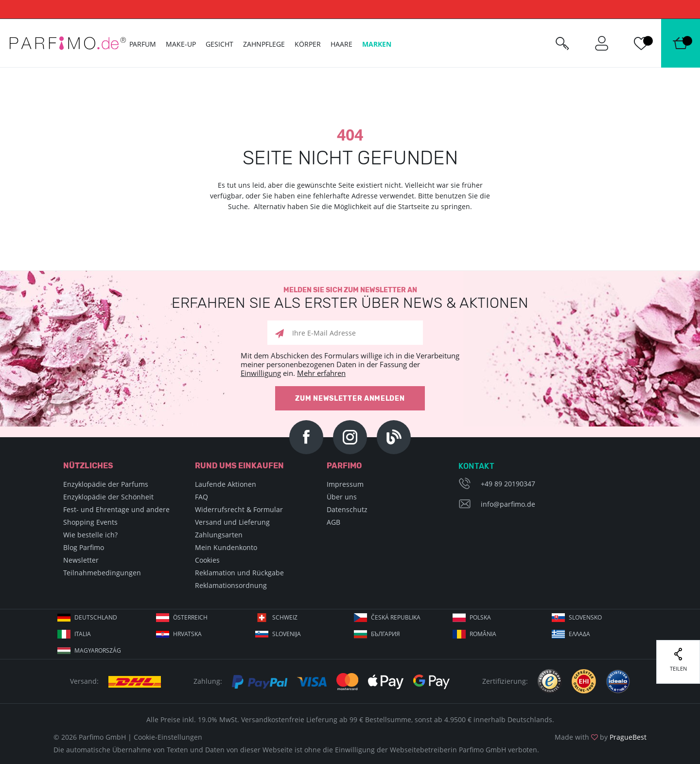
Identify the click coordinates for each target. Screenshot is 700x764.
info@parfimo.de (508, 504)
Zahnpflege (264, 44)
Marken (377, 44)
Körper (308, 44)
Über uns (342, 497)
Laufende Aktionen (226, 484)
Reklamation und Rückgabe (239, 573)
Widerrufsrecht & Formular (239, 509)
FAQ (201, 497)
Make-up (181, 44)
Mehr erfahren (321, 373)
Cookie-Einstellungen (168, 737)
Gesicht (219, 44)
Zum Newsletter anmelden (350, 399)
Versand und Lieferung (232, 522)
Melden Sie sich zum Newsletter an (350, 298)
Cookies (207, 560)
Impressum (345, 484)
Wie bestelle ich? (90, 535)
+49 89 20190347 (508, 484)
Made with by (601, 737)
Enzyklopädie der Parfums (106, 484)
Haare (341, 44)
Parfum (143, 44)
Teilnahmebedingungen (102, 573)
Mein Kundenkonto (226, 547)
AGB (333, 522)
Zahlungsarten (219, 535)
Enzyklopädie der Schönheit (108, 497)
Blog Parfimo (84, 547)
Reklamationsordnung (231, 585)
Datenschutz (347, 509)
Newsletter (81, 560)
